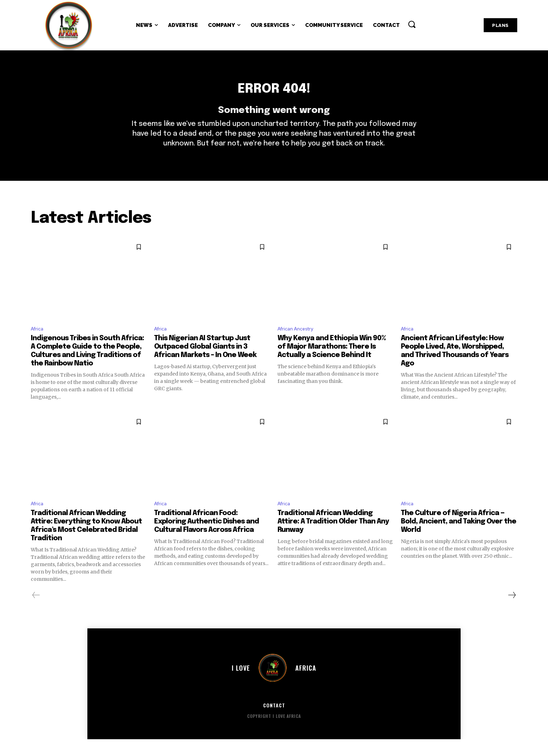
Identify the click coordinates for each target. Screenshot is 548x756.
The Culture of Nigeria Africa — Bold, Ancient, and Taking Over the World (459, 538)
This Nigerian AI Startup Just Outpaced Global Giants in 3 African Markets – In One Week (205, 362)
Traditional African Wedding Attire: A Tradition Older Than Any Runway (333, 538)
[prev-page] (36, 612)
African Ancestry (299, 343)
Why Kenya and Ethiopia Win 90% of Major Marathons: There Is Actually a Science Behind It (332, 362)
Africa (38, 343)
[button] (412, 24)
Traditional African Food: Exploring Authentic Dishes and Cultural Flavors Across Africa (207, 538)
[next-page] (512, 612)
